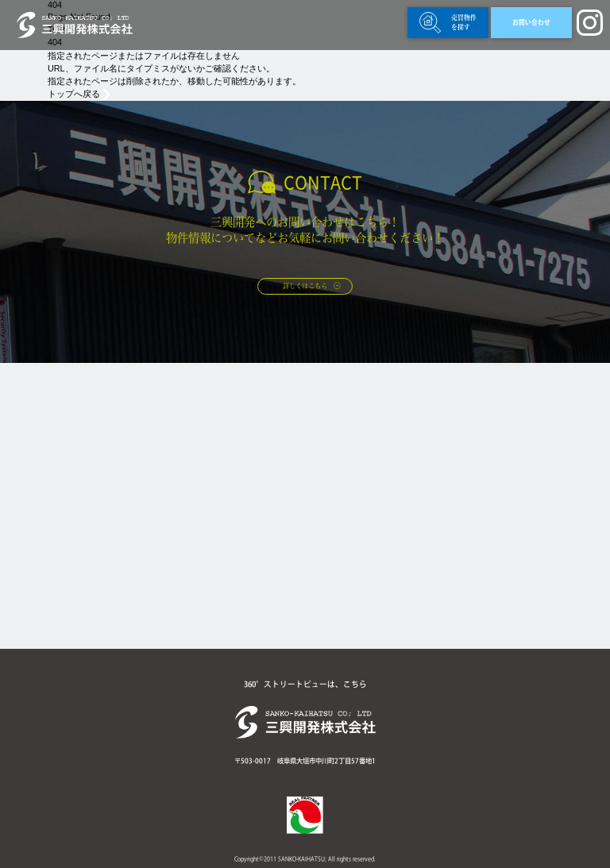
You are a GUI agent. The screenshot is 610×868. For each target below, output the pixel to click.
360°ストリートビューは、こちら (305, 684)
